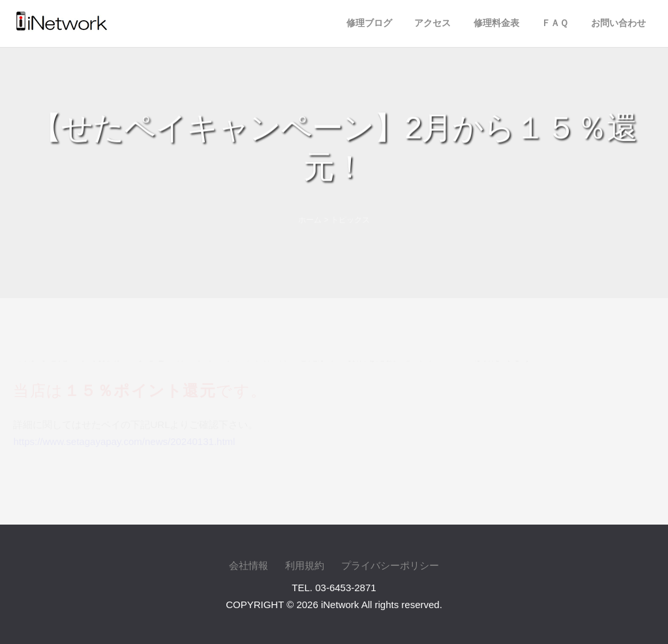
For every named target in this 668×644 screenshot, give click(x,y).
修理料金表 (496, 23)
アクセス (433, 23)
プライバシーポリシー (390, 565)
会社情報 (249, 565)
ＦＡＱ (555, 23)
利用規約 (305, 565)
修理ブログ (369, 23)
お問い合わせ (618, 23)
